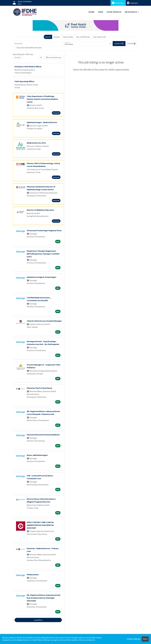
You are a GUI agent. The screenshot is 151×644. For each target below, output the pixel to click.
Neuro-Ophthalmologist (37, 455)
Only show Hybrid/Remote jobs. (29, 48)
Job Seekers (118, 3)
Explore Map (68, 37)
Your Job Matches (83, 37)
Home (92, 12)
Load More (38, 620)
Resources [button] (131, 12)
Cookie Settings (133, 639)
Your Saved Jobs (100, 37)
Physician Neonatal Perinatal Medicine (43, 435)
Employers (133, 3)
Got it (145, 639)
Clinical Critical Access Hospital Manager (44, 321)
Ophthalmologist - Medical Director (42, 122)
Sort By (17, 57)
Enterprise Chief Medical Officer (28, 67)
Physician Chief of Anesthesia (39, 388)
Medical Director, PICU (36, 143)
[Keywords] (38, 44)
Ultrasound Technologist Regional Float (44, 230)
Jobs (101, 12)
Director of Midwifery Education (40, 210)
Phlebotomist (33, 575)
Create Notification (54, 57)
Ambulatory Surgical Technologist (41, 277)
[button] (132, 44)
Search (48, 37)
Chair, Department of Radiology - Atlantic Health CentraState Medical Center (42, 99)
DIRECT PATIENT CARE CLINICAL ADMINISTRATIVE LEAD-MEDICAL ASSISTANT (40, 525)
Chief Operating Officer (24, 81)
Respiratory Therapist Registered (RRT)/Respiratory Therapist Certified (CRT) (43, 254)
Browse (57, 37)
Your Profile (114, 12)
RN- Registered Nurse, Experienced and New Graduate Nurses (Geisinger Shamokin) (43, 598)
